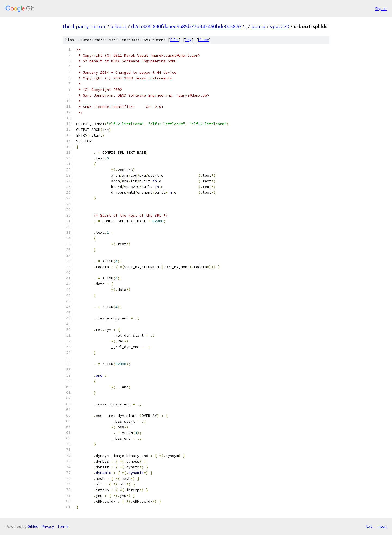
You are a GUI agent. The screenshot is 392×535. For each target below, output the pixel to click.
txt (369, 526)
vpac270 (280, 26)
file (174, 40)
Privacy (48, 526)
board (258, 26)
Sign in (381, 9)
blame (204, 40)
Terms (63, 526)
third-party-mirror (84, 26)
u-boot (119, 26)
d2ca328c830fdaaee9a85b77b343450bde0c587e (186, 26)
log (188, 40)
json (382, 526)
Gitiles (33, 526)
